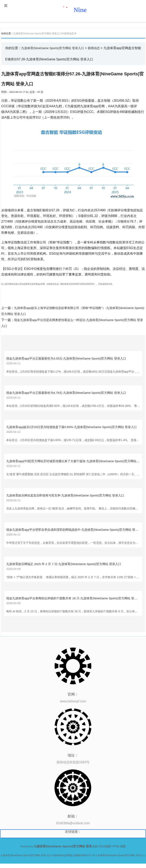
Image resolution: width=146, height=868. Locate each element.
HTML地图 (119, 846)
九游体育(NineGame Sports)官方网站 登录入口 (37, 33)
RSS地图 (105, 846)
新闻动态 (69, 33)
